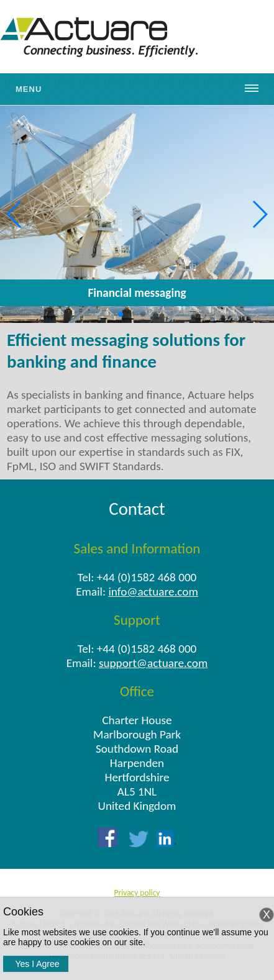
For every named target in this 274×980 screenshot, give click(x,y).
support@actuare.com (153, 663)
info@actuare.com (153, 592)
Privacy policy (137, 893)
